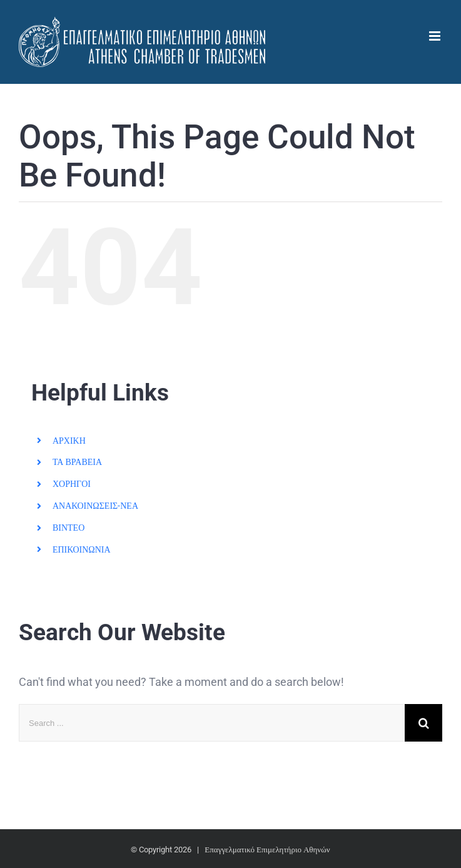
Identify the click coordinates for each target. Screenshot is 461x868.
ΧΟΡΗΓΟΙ (72, 484)
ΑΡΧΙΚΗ (69, 441)
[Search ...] (212, 723)
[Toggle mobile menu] (436, 36)
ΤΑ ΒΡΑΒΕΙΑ (77, 462)
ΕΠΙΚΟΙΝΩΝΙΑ (82, 549)
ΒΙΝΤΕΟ (68, 528)
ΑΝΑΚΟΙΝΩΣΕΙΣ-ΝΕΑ (95, 506)
